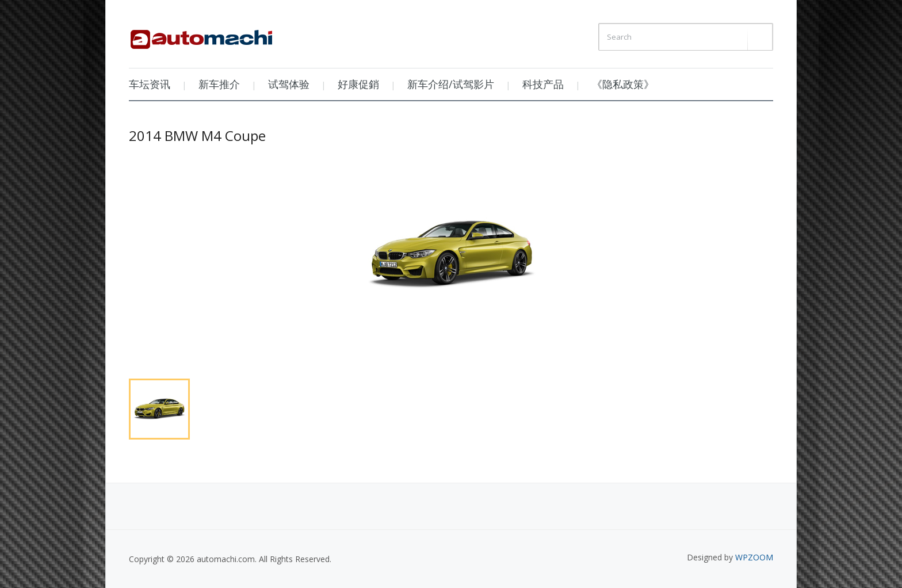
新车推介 (219, 84)
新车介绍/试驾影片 (451, 84)
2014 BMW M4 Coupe (197, 135)
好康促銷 (358, 84)
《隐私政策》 (623, 84)
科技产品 (543, 84)
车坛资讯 (150, 84)
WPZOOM (754, 557)
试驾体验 (289, 84)
